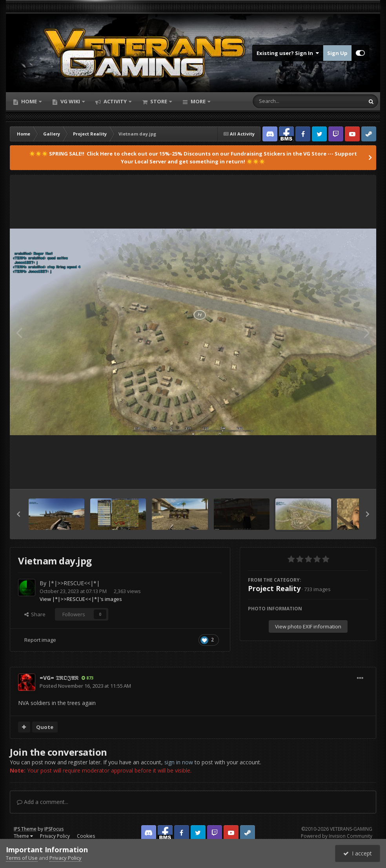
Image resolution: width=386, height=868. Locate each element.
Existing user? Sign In (288, 53)
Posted (85, 686)
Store (159, 101)
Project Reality (274, 588)
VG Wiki (70, 101)
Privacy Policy (55, 836)
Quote (45, 727)
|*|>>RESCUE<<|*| (74, 583)
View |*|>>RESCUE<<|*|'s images (81, 599)
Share (35, 614)
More (198, 101)
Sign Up (337, 53)
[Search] (288, 101)
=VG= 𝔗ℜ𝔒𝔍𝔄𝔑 (59, 678)
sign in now (179, 762)
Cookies (86, 836)
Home (29, 101)
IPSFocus (54, 829)
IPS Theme (25, 829)
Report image (40, 640)
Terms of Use (22, 858)
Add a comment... (43, 802)
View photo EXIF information (308, 626)
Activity (115, 101)
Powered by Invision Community (337, 836)
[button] (18, 514)
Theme (23, 836)
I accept (358, 853)
